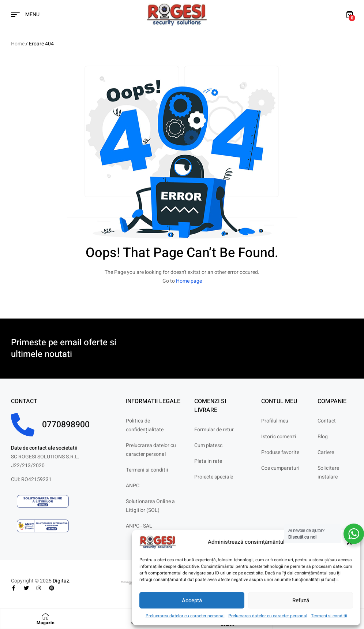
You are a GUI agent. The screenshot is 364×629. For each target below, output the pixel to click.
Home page (189, 281)
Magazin (46, 623)
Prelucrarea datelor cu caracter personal (185, 616)
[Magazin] (46, 616)
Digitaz (61, 581)
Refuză (301, 600)
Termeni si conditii (329, 616)
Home (18, 44)
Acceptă (192, 600)
